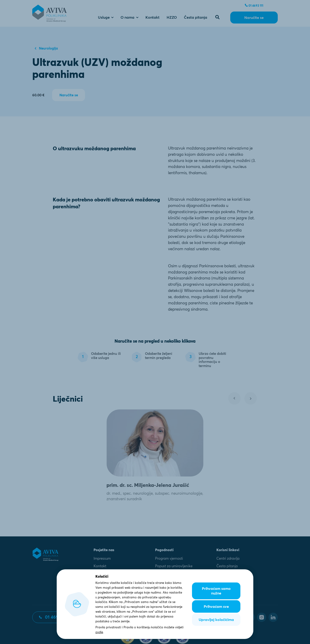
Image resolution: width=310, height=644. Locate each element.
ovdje (99, 632)
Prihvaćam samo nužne (216, 591)
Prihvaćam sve (216, 606)
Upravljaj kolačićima (216, 620)
